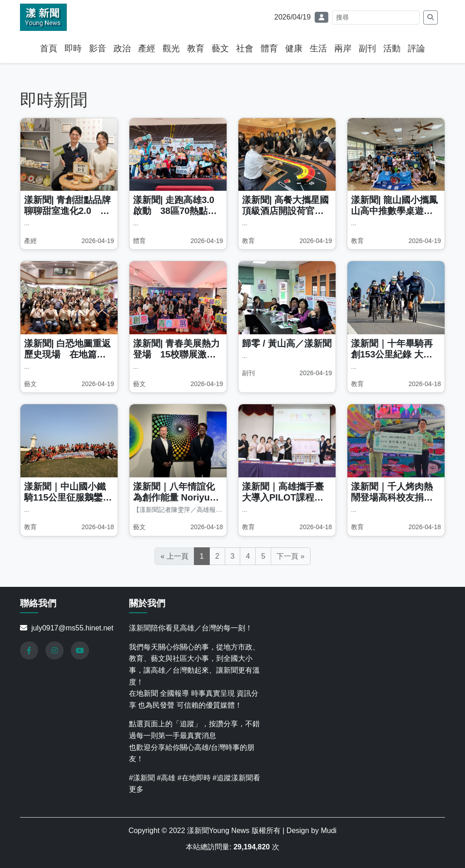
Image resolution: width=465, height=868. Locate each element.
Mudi (329, 831)
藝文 (220, 48)
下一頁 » (290, 556)
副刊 (367, 48)
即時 (73, 48)
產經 (147, 48)
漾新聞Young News (219, 831)
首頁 (49, 48)
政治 (122, 48)
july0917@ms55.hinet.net (72, 628)
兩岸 (343, 48)
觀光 (171, 48)
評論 (416, 48)
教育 (196, 48)
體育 (269, 48)
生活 (318, 48)
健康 (294, 48)
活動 (392, 48)
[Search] (376, 17)
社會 (245, 48)
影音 (98, 48)
